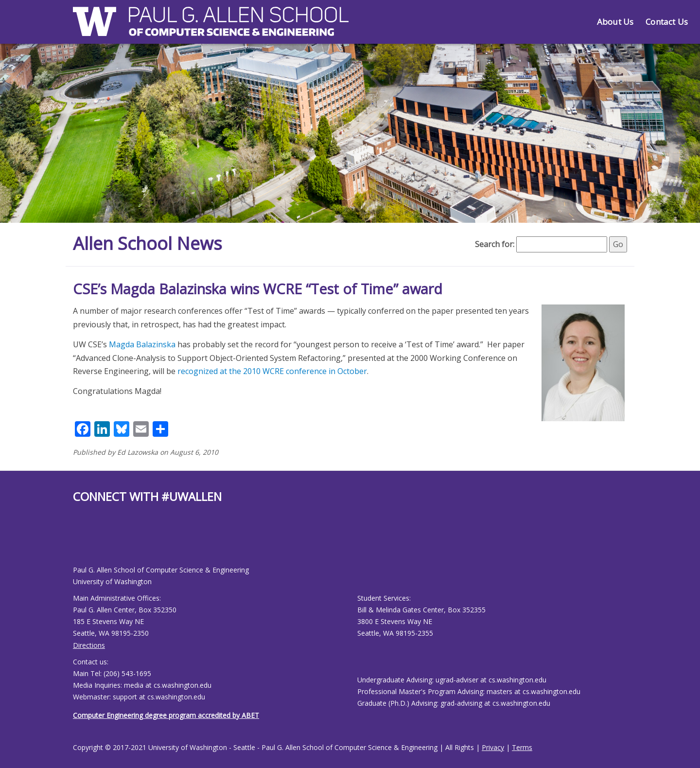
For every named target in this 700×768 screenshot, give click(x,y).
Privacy (493, 747)
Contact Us (667, 22)
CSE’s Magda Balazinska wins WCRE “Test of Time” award (258, 289)
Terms (522, 747)
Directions (89, 645)
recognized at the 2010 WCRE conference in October (272, 371)
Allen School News (148, 243)
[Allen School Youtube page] (80, 542)
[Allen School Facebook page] (75, 542)
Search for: (495, 244)
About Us (615, 22)
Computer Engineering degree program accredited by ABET (166, 715)
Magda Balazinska (142, 344)
